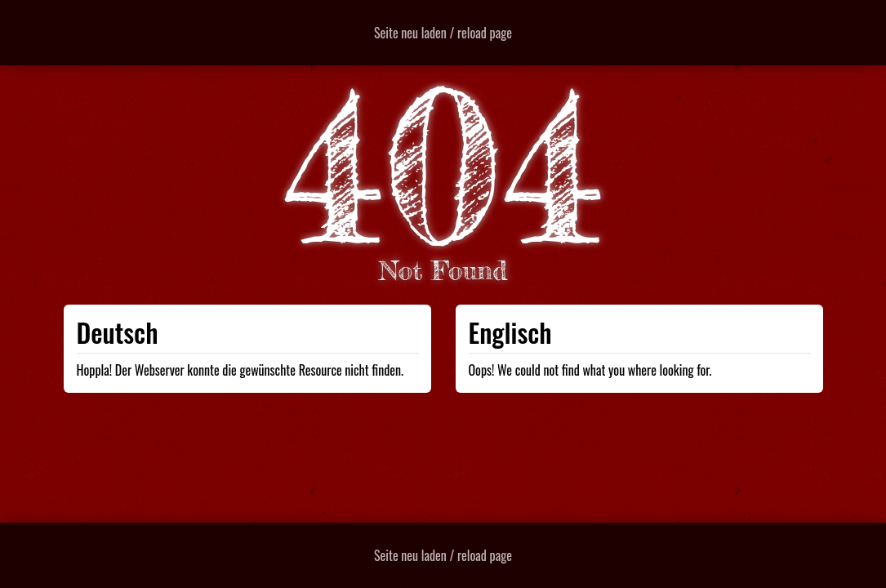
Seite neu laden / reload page (443, 33)
